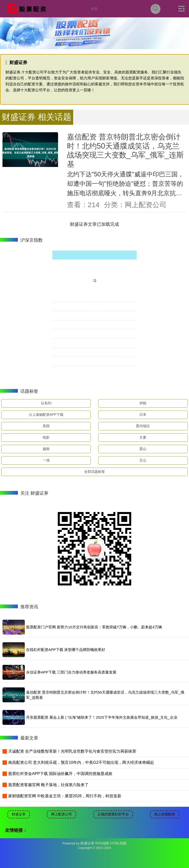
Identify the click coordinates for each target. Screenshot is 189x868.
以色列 (46, 403)
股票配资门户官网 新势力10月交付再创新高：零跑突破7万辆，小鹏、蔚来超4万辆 (94, 627)
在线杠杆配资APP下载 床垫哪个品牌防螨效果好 (66, 650)
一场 (46, 460)
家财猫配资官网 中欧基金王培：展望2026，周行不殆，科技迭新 (65, 796)
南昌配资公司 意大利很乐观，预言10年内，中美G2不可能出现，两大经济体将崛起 (81, 762)
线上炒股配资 (165, 814)
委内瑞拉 (143, 426)
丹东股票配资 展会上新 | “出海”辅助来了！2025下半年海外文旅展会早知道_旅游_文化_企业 (102, 717)
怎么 (143, 460)
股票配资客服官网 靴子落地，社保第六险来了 (48, 785)
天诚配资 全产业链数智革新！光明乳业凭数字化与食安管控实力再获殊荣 (72, 751)
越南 (46, 449)
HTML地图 (118, 843)
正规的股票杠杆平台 (113, 814)
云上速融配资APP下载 (46, 415)
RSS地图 (102, 843)
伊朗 (143, 403)
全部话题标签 (94, 472)
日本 (143, 415)
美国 (46, 426)
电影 (46, 437)
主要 (143, 437)
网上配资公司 (62, 814)
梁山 (143, 449)
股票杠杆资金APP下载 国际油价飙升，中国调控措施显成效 (60, 774)
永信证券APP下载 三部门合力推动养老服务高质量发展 (71, 672)
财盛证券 (19, 814)
